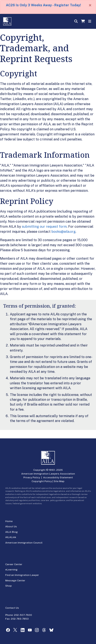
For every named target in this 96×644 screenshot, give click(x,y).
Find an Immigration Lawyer (22, 575)
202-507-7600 (23, 615)
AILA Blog (11, 532)
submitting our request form (44, 227)
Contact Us (12, 608)
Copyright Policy (42, 481)
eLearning (11, 570)
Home (9, 521)
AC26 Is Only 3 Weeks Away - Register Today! (43, 5)
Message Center (15, 581)
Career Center (14, 564)
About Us (11, 526)
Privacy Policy (32, 477)
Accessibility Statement (58, 477)
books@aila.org (63, 232)
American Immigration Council (24, 543)
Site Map (59, 481)
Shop (9, 586)
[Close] (90, 5)
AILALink (11, 537)
